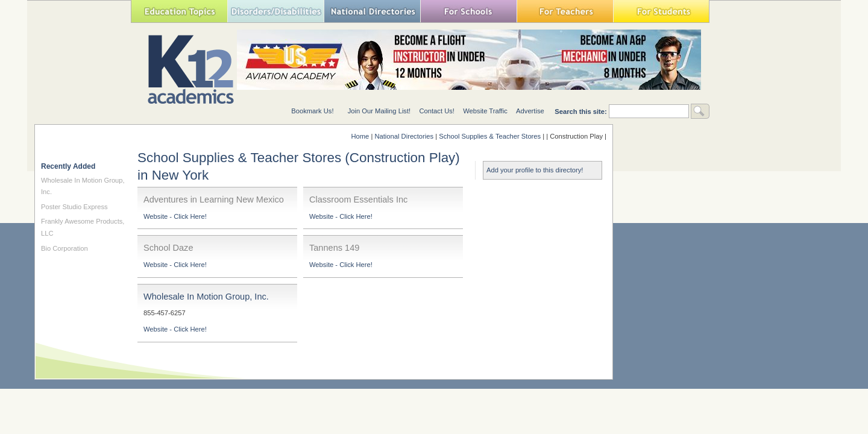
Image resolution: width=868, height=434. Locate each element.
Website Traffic (485, 111)
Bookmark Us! (312, 111)
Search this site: (582, 112)
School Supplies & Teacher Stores (490, 136)
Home (360, 136)
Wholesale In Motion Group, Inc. (206, 297)
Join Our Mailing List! (379, 111)
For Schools (468, 11)
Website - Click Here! (175, 216)
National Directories (372, 11)
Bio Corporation (64, 248)
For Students (661, 11)
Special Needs (275, 11)
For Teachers (565, 11)
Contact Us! (436, 111)
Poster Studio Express (74, 207)
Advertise (530, 111)
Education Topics (179, 11)
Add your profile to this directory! (535, 170)
